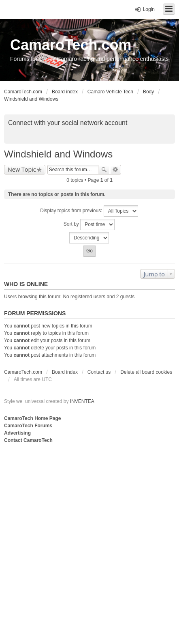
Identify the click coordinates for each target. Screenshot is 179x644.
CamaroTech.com (71, 45)
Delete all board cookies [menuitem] (146, 372)
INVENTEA (82, 401)
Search (104, 170)
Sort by (89, 224)
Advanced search (116, 170)
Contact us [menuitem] (99, 372)
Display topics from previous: (89, 211)
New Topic (22, 169)
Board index (65, 372)
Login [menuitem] (149, 9)
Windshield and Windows (58, 154)
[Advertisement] (89, 538)
